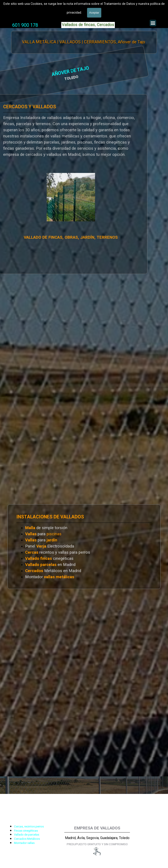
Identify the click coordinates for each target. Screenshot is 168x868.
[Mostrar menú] (153, 23)
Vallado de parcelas (27, 835)
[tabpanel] (25, 25)
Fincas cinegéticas (26, 831)
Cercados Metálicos (27, 839)
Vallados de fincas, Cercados (88, 25)
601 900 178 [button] (25, 25)
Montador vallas (24, 843)
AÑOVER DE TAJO (28, 72)
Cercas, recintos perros (29, 826)
